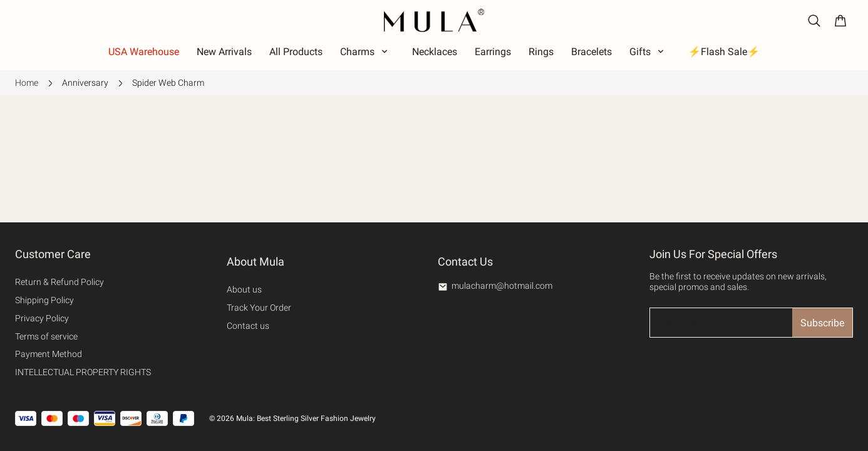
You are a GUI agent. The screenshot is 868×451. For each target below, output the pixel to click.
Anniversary (85, 83)
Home (27, 83)
